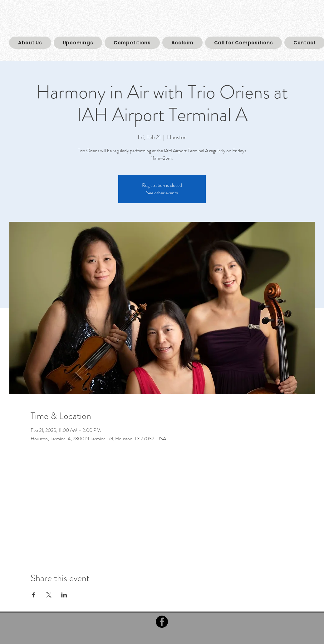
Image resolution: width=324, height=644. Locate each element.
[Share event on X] (49, 595)
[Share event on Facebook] (34, 595)
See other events (162, 193)
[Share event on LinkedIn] (64, 595)
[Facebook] (162, 622)
